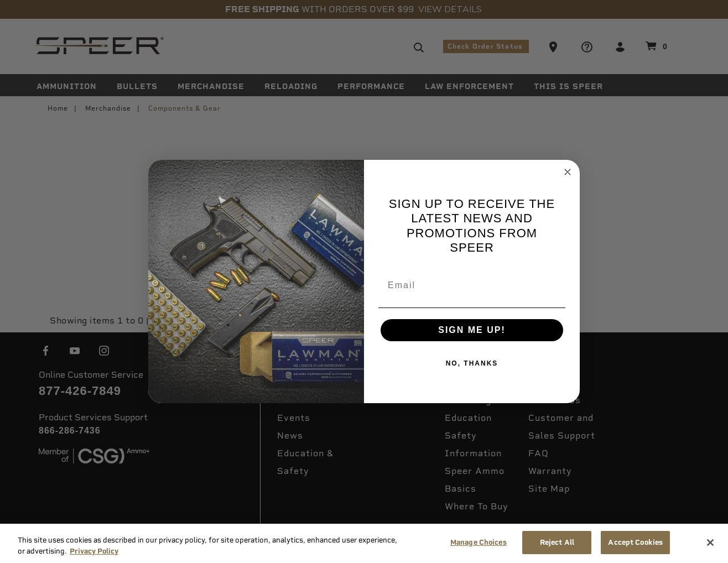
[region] (364, 543)
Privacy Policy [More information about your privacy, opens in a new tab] (94, 551)
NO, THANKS (472, 363)
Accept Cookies (635, 542)
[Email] (472, 285)
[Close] (710, 543)
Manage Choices (479, 542)
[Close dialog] (568, 172)
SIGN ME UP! (472, 330)
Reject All (557, 542)
